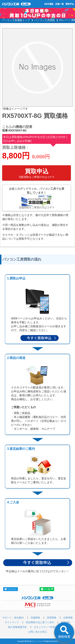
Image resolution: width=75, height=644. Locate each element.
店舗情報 (35, 618)
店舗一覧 (59, 4)
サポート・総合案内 (13, 618)
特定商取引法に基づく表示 (40, 622)
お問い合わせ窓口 (38, 632)
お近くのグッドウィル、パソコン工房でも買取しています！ (37, 198)
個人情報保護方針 (18, 627)
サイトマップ (12, 622)
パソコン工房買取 (45, 20)
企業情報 (68, 618)
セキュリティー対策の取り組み (50, 627)
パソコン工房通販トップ (16, 20)
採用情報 (52, 618)
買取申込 (70, 4)
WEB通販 (49, 4)
